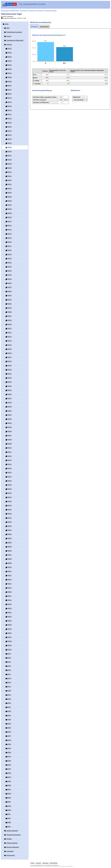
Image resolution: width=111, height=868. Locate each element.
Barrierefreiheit (54, 863)
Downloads (24, 11)
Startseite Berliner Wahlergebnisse (10, 11)
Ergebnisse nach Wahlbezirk (36, 11)
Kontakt (32, 863)
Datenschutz (46, 863)
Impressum (38, 863)
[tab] (34, 27)
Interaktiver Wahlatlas (51, 11)
